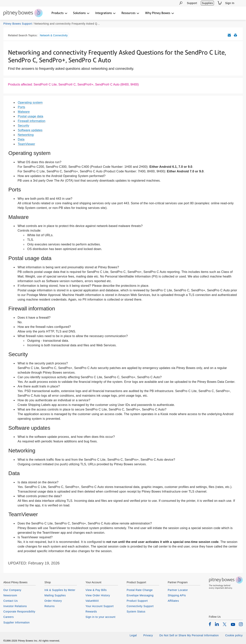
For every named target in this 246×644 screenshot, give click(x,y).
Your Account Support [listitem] (100, 606)
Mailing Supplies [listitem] (55, 595)
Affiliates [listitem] (173, 601)
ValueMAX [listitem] (92, 601)
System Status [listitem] (136, 612)
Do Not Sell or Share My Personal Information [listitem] (189, 635)
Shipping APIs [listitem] (177, 595)
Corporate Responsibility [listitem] (19, 612)
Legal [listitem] (133, 635)
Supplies (207, 3)
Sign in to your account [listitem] (100, 617)
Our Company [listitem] (12, 590)
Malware (24, 112)
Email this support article (229, 35)
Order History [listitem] (53, 601)
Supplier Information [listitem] (17, 622)
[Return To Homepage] (23, 13)
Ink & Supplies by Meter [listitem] (60, 590)
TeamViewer (27, 144)
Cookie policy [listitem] (234, 635)
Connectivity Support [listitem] (140, 606)
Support (192, 3)
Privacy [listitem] (148, 635)
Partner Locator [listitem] (178, 590)
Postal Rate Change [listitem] (140, 590)
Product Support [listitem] (137, 601)
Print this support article (235, 35)
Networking (26, 135)
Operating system (30, 103)
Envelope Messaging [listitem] (140, 595)
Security (24, 126)
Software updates (30, 130)
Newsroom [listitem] (10, 595)
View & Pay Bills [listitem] (96, 590)
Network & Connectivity (54, 35)
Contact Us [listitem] (11, 601)
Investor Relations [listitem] (15, 606)
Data (21, 139)
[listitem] (210, 624)
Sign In (230, 3)
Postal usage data (31, 116)
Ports (22, 107)
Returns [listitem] (49, 606)
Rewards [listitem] (91, 612)
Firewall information (32, 121)
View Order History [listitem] (98, 595)
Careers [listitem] (9, 617)
